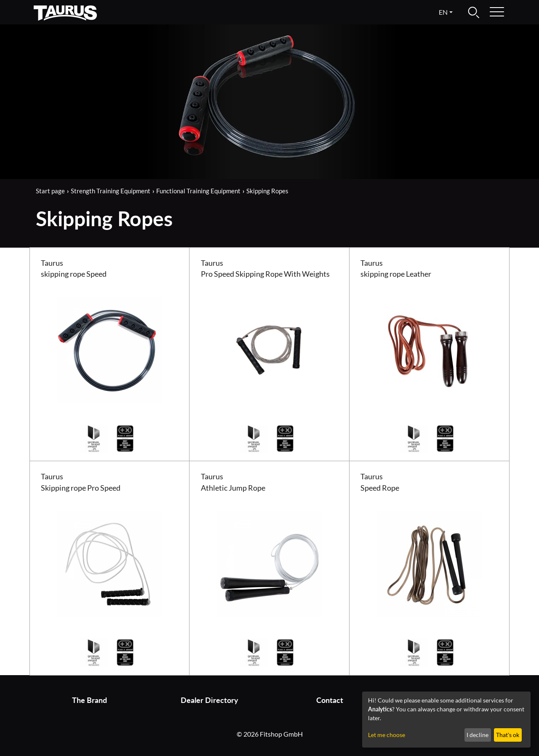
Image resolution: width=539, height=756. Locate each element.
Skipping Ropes (267, 191)
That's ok (508, 735)
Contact (330, 700)
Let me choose (387, 735)
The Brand (89, 700)
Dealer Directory (209, 700)
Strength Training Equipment (111, 191)
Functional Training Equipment (198, 191)
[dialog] (446, 720)
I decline (478, 735)
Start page (50, 191)
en (443, 12)
